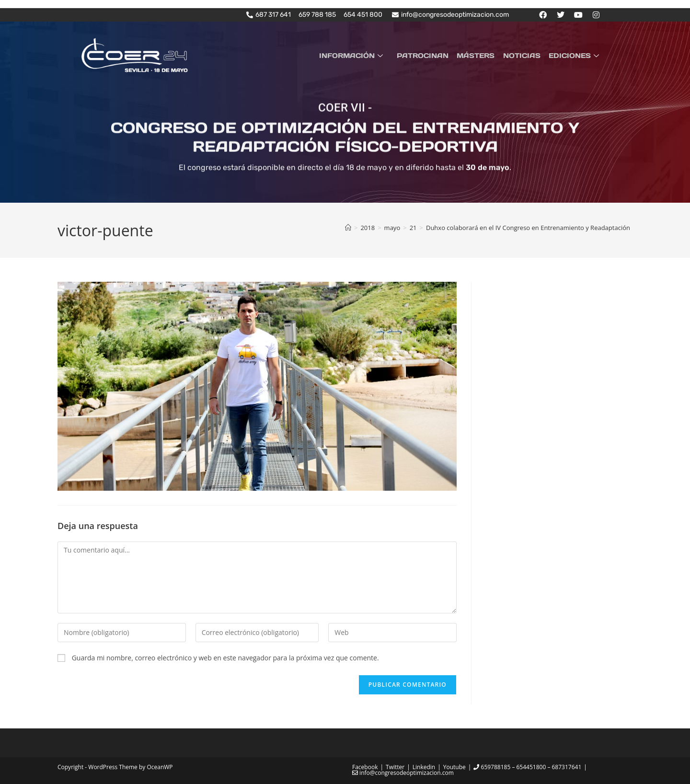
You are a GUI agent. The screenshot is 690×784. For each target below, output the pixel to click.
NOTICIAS (524, 56)
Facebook (365, 767)
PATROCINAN (428, 56)
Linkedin (424, 767)
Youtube (454, 767)
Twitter (395, 767)
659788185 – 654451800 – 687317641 (527, 767)
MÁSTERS (480, 56)
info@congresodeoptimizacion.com (403, 773)
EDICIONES (576, 56)
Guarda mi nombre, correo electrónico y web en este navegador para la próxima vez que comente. (225, 658)
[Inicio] (348, 227)
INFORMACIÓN (360, 56)
